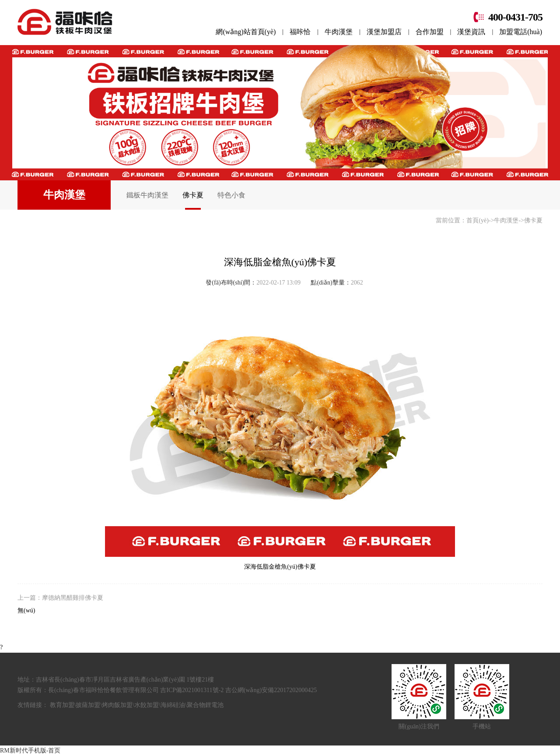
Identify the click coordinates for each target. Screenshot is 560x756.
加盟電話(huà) (521, 32)
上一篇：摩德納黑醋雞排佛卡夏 (60, 598)
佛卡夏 (193, 195)
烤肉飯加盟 (117, 705)
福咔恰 (300, 32)
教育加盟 (62, 705)
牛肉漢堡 (339, 32)
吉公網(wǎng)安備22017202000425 (271, 690)
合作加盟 (430, 32)
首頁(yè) (478, 220)
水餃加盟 (147, 705)
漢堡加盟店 (384, 32)
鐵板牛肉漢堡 (147, 195)
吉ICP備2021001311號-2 (192, 690)
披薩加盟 (88, 705)
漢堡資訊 (471, 32)
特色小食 (231, 195)
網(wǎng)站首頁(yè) (246, 32)
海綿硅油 (173, 705)
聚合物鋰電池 (205, 705)
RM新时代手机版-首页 (30, 751)
